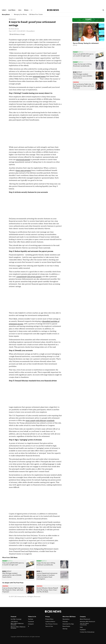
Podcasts (65, 622)
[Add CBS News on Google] (17, 34)
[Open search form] (103, 10)
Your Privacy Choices (51, 624)
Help (81, 627)
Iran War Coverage (16, 619)
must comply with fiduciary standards (40, 421)
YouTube (31, 619)
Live (20, 10)
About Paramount (85, 619)
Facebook (31, 622)
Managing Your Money (20, 14)
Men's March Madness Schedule (17, 624)
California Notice (50, 622)
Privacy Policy (49, 619)
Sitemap (65, 629)
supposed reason (39, 76)
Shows (27, 10)
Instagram (31, 624)
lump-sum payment (23, 170)
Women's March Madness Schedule (18, 627)
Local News (12, 10)
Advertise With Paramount (87, 622)
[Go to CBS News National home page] (53, 10)
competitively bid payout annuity (29, 277)
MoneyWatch (6, 15)
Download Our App (68, 624)
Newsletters (66, 619)
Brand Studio (66, 626)
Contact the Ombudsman (87, 632)
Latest (4, 10)
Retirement (12, 19)
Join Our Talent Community (84, 624)
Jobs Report (14, 622)
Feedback (83, 630)
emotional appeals (23, 160)
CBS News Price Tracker (36, 14)
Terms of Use (49, 626)
